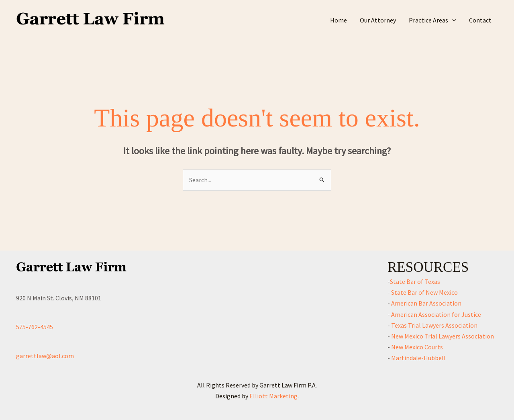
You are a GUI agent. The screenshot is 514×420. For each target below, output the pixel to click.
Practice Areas (432, 20)
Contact (480, 20)
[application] (452, 20)
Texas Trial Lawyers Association (434, 325)
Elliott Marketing (273, 396)
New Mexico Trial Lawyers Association (442, 336)
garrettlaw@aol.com (45, 356)
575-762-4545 (35, 327)
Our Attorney (378, 20)
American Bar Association (426, 303)
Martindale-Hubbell (418, 358)
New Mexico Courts (416, 347)
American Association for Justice (435, 314)
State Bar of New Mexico (424, 292)
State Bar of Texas (415, 281)
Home (339, 20)
